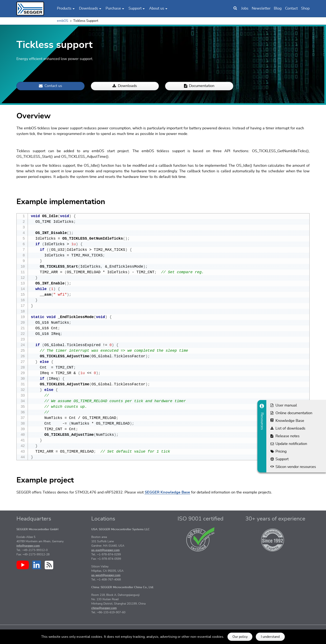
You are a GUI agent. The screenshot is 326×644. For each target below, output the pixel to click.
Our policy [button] (240, 637)
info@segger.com (28, 552)
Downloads (125, 86)
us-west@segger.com (106, 581)
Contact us (51, 86)
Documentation (199, 86)
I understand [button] (270, 637)
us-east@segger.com (105, 556)
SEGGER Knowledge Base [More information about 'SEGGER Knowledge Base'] (167, 498)
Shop (305, 9)
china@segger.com (104, 614)
